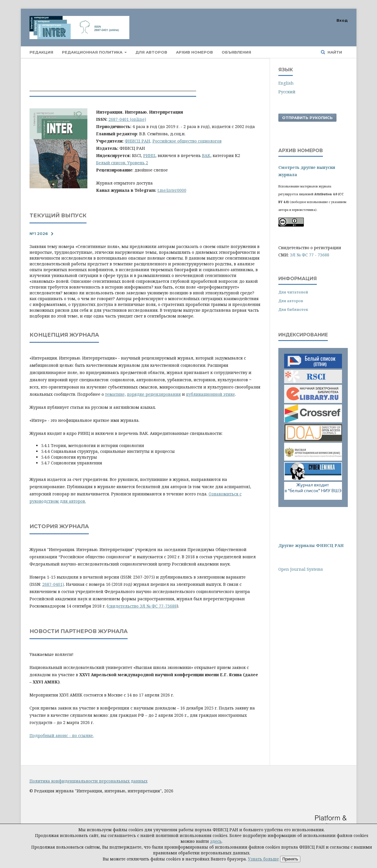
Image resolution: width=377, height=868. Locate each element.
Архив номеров (194, 52)
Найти (334, 52)
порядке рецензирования (154, 394)
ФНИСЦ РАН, (138, 141)
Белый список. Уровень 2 (122, 163)
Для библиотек (293, 309)
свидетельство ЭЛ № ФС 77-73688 (142, 606)
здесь (216, 841)
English (286, 83)
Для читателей (293, 292)
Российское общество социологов (187, 141)
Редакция (41, 52)
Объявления (236, 52)
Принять (290, 859)
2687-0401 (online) (127, 119)
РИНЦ (149, 155)
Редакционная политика (93, 52)
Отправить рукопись (307, 118)
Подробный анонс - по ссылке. (62, 735)
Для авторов (151, 52)
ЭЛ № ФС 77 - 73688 (310, 255)
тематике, (115, 394)
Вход (342, 20)
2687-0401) (53, 584)
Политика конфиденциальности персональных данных (89, 781)
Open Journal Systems (301, 569)
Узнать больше (263, 859)
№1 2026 (39, 234)
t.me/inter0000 (172, 190)
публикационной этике (210, 394)
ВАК (206, 155)
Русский (287, 92)
